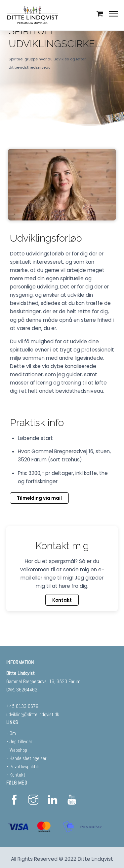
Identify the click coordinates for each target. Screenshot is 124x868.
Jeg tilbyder (21, 741)
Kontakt (18, 775)
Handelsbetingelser (28, 758)
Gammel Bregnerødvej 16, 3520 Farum (43, 681)
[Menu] (113, 14)
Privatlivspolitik (24, 767)
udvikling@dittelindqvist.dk (33, 714)
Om (13, 733)
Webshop (18, 750)
